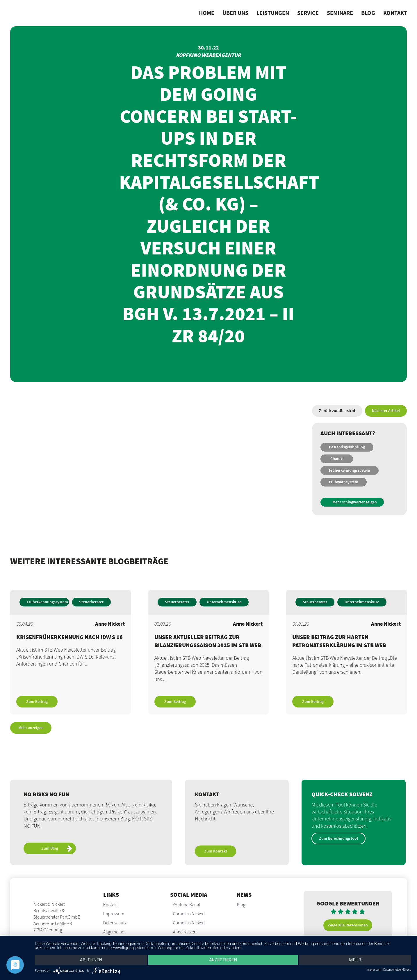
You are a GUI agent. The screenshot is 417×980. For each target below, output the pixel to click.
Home (207, 13)
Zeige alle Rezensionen (348, 925)
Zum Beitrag (37, 702)
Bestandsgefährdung (347, 447)
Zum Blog (57, 849)
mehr (355, 960)
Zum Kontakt (216, 851)
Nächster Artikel (386, 411)
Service (308, 13)
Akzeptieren (223, 960)
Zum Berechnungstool (338, 839)
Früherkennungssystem (350, 470)
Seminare (340, 13)
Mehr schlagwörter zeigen (355, 502)
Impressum (114, 914)
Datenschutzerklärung (397, 970)
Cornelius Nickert (189, 914)
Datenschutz (115, 923)
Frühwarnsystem (344, 482)
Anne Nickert (185, 932)
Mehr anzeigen (31, 728)
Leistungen (273, 13)
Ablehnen (91, 960)
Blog (368, 13)
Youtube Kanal (187, 905)
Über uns (235, 13)
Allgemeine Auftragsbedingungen (123, 935)
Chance (337, 459)
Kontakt (395, 13)
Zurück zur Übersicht (337, 411)
